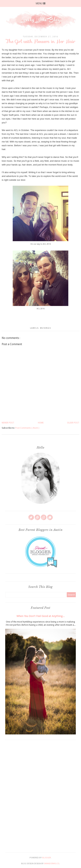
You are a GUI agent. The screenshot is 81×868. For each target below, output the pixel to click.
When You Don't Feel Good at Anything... (41, 616)
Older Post (73, 423)
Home (41, 423)
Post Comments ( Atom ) (27, 428)
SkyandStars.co (52, 864)
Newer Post (8, 423)
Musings (46, 328)
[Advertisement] (40, 795)
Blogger (47, 858)
